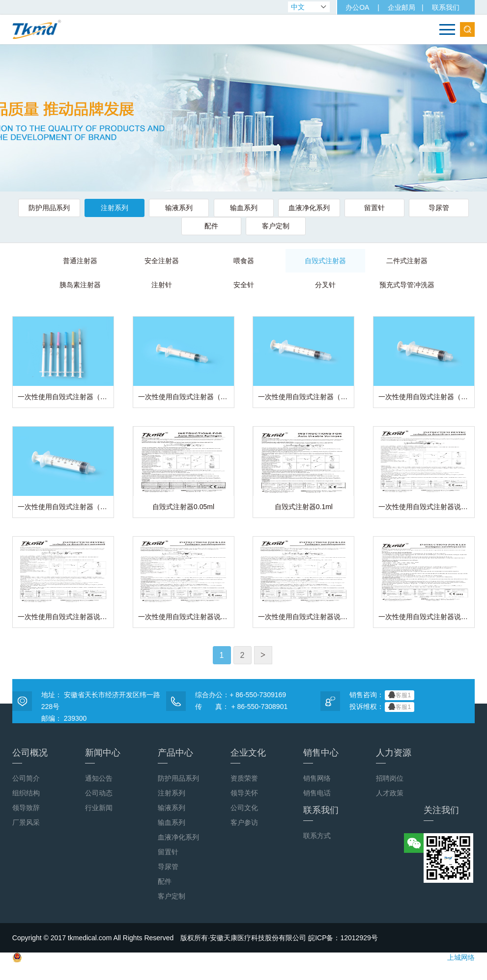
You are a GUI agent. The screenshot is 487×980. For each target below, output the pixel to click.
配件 (212, 226)
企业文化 (248, 768)
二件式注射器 (357, 260)
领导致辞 (26, 820)
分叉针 (281, 285)
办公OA (357, 7)
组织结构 (26, 806)
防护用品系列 (51, 208)
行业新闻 (99, 820)
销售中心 (321, 768)
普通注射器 (55, 260)
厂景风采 (26, 835)
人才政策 (390, 806)
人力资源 (394, 768)
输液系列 (180, 208)
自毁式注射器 (281, 260)
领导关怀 (244, 806)
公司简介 (26, 791)
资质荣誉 (244, 791)
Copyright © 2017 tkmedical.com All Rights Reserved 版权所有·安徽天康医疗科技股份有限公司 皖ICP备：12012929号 (195, 951)
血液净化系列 (308, 208)
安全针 (206, 285)
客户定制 (275, 226)
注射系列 (116, 208)
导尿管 (437, 208)
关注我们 (441, 826)
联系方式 (317, 848)
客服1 (399, 708)
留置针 (373, 208)
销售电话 (317, 806)
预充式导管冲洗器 (357, 285)
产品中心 (175, 768)
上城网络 (461, 970)
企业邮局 (401, 7)
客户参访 (244, 835)
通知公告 (99, 791)
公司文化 (244, 820)
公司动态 (99, 806)
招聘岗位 (390, 791)
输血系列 (244, 208)
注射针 (130, 285)
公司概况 (30, 768)
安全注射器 (130, 260)
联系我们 (445, 7)
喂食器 (206, 260)
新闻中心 (103, 768)
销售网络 (317, 791)
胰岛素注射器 (432, 260)
